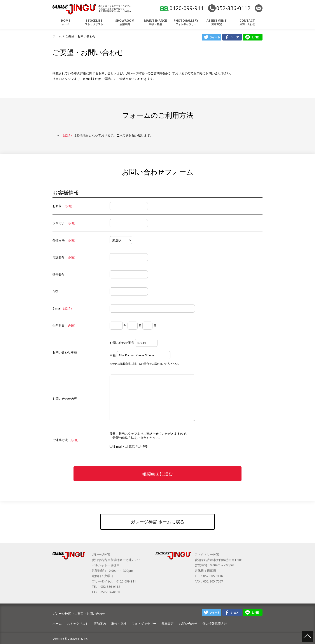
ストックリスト (94, 22)
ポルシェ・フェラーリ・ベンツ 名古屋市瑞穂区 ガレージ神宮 (74, 9)
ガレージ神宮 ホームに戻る (158, 522)
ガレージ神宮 (62, 613)
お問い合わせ (247, 22)
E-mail (116, 446)
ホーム (66, 22)
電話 (130, 446)
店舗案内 (125, 22)
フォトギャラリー (186, 22)
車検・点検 (119, 624)
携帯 (143, 446)
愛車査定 (217, 22)
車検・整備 (155, 22)
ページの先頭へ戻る (307, 636)
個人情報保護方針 (215, 624)
